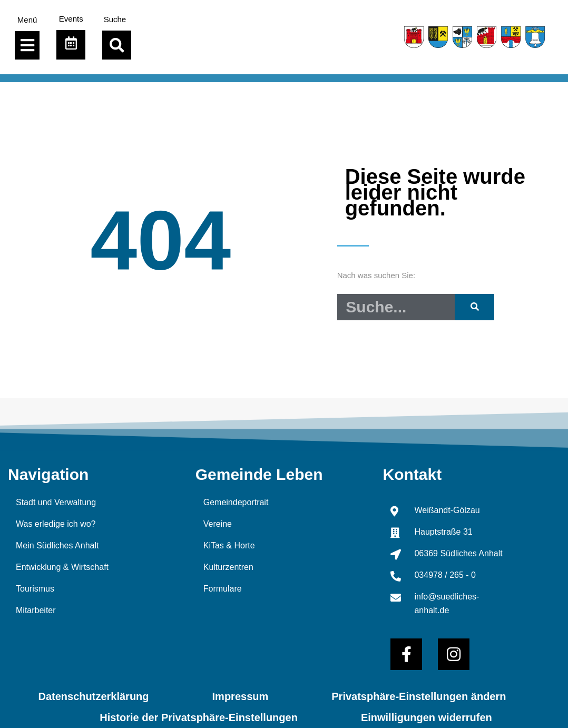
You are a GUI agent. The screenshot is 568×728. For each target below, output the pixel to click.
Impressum (241, 696)
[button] (117, 45)
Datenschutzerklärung (94, 696)
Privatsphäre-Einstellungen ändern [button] (419, 696)
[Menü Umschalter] (27, 45)
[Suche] (474, 307)
